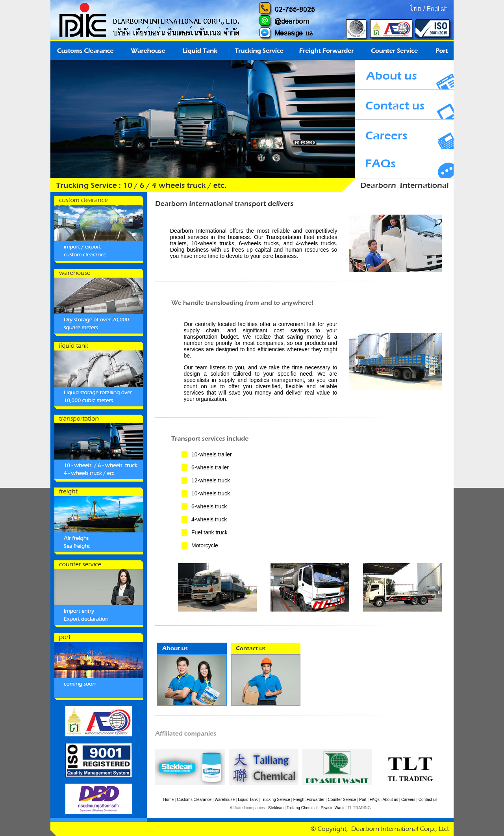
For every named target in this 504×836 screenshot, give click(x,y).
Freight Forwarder (309, 800)
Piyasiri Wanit (333, 808)
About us (390, 800)
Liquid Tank (248, 800)
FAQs (375, 800)
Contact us (428, 800)
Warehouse (225, 800)
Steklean (276, 808)
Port (363, 800)
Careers (408, 800)
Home (168, 800)
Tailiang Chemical (302, 808)
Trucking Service (276, 800)
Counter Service (342, 800)
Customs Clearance (194, 800)
